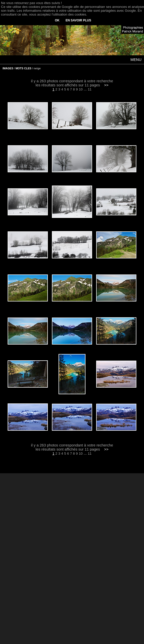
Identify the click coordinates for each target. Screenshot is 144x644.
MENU (136, 60)
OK (57, 20)
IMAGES (8, 68)
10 (81, 89)
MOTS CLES (23, 68)
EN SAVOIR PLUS (78, 20)
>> (106, 85)
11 (90, 89)
